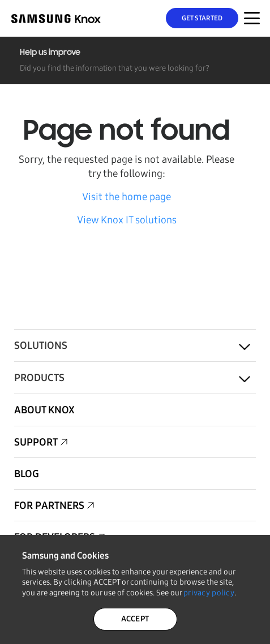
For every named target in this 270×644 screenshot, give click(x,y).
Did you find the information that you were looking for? (115, 68)
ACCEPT (135, 619)
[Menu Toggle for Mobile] (252, 18)
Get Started (202, 18)
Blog (27, 474)
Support (36, 442)
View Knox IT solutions (127, 220)
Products (39, 378)
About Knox (44, 410)
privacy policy (209, 593)
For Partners (49, 505)
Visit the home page (127, 197)
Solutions (41, 345)
